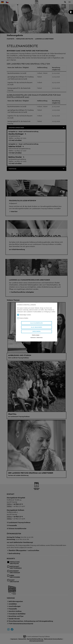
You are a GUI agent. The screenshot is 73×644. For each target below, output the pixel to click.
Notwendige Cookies (24, 315)
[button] (71, 12)
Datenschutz (40, 338)
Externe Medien (23, 318)
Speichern (36, 331)
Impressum (33, 338)
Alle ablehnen (37, 327)
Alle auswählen (36, 323)
